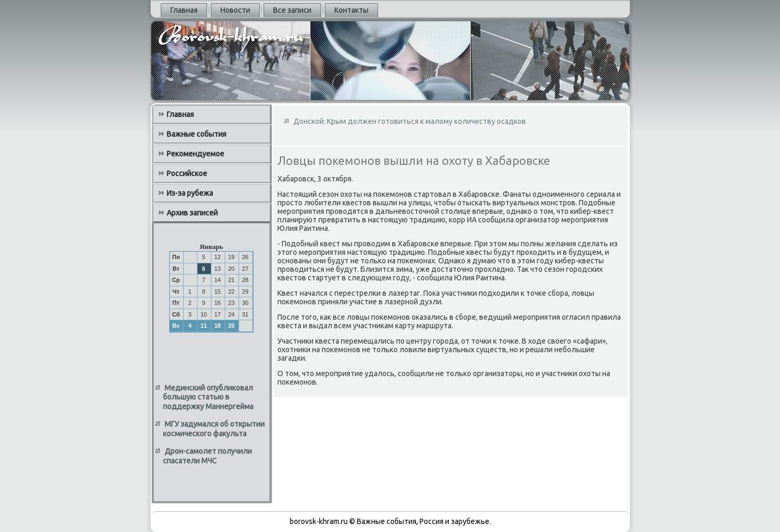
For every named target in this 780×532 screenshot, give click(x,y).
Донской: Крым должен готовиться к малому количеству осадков (410, 121)
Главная (184, 10)
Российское (187, 173)
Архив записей (192, 213)
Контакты (351, 10)
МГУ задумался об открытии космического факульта (214, 429)
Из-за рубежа (190, 193)
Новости (235, 10)
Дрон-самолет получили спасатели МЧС (207, 456)
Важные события (196, 134)
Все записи (292, 10)
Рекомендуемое (195, 154)
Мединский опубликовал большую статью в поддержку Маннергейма (208, 397)
